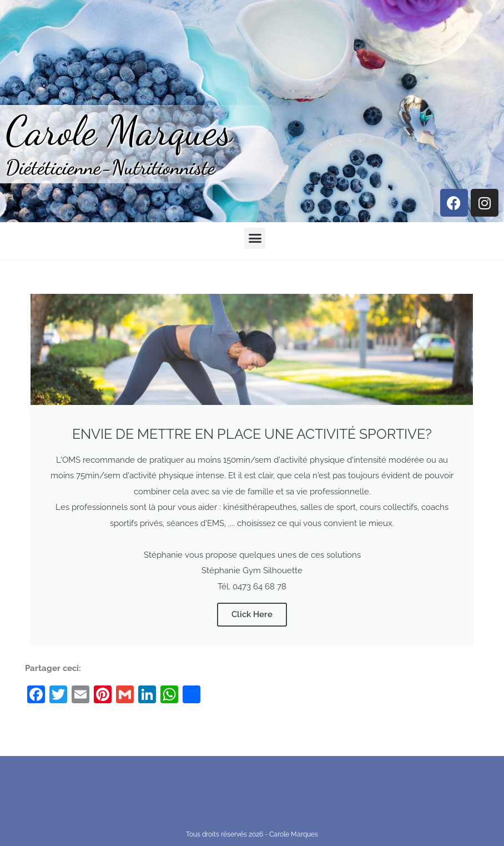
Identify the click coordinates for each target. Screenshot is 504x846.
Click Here (252, 614)
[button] (255, 238)
